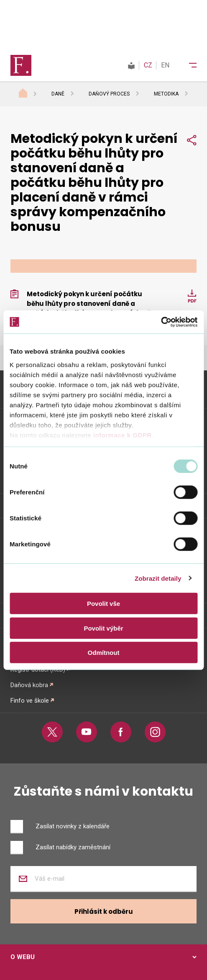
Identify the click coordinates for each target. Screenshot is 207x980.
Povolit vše (103, 604)
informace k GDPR (121, 435)
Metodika (166, 94)
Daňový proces (109, 94)
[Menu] (187, 65)
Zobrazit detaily (158, 578)
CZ (148, 65)
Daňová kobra (29, 685)
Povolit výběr (103, 628)
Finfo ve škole (30, 701)
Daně (58, 94)
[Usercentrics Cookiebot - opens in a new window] (161, 322)
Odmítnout (104, 653)
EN (165, 65)
